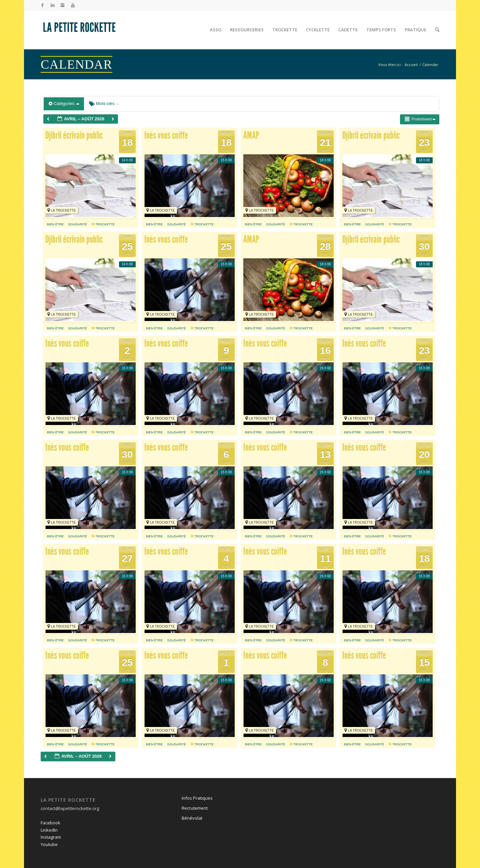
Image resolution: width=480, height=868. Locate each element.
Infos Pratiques (197, 798)
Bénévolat (192, 818)
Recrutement (195, 808)
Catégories (64, 103)
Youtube (49, 844)
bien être (55, 224)
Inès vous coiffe (166, 135)
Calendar (76, 64)
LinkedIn (49, 830)
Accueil (411, 64)
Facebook (50, 823)
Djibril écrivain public (74, 135)
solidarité (77, 224)
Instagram (51, 837)
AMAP (251, 135)
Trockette (103, 224)
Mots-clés (104, 103)
